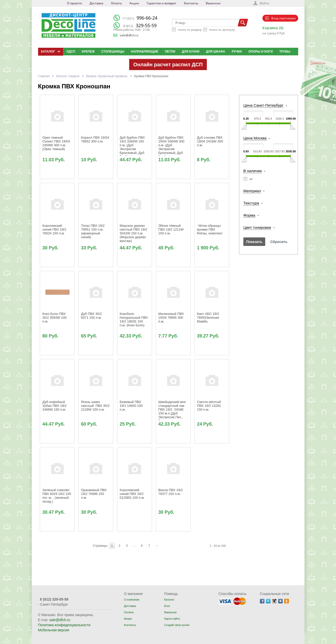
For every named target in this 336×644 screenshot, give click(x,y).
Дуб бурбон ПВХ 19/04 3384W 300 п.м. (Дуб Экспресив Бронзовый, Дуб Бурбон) (172, 147)
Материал (252, 191)
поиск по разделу (190, 30)
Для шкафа (216, 52)
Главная (44, 76)
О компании (132, 600)
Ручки (237, 52)
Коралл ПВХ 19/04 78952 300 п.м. (95, 139)
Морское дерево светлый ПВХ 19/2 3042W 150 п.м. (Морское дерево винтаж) (134, 233)
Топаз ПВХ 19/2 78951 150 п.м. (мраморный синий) (93, 231)
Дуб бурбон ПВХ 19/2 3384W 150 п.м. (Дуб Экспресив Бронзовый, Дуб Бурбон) (133, 147)
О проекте (74, 3)
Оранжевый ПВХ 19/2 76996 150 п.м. (94, 494)
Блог (167, 606)
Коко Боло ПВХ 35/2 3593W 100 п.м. (55, 318)
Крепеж (88, 52)
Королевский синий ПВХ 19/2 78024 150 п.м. (55, 229)
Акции (134, 3)
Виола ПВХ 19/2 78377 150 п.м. (171, 492)
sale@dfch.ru (129, 35)
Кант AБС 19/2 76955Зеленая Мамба (208, 318)
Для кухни (190, 52)
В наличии (253, 171)
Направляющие (145, 52)
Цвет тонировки (257, 227)
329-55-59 (140, 25)
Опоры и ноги (261, 52)
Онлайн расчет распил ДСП (168, 65)
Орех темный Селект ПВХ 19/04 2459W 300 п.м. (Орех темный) (57, 143)
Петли (170, 52)
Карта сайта (172, 619)
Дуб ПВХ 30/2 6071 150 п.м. (92, 316)
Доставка (96, 3)
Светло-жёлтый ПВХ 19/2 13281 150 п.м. (210, 406)
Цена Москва (255, 138)
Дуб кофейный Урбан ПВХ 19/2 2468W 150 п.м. (55, 406)
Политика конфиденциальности (64, 625)
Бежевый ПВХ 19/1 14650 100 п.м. (132, 406)
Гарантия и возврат (162, 3)
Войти (265, 3)
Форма (249, 215)
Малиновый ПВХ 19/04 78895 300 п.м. (172, 318)
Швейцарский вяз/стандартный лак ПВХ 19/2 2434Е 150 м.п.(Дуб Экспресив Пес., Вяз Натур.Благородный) (174, 413)
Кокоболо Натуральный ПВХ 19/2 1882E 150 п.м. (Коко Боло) (134, 319)
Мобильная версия (54, 630)
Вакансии (213, 3)
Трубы (285, 52)
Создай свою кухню (177, 625)
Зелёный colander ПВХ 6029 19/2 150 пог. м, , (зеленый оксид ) (57, 496)
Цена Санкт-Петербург (263, 105)
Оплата (116, 3)
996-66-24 (140, 18)
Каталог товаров (68, 76)
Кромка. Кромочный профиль (107, 76)
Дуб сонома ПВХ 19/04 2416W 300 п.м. (212, 155)
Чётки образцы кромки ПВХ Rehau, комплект (210, 229)
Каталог (169, 600)
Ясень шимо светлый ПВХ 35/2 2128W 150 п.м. (96, 406)
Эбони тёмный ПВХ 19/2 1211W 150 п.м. (171, 229)
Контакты (191, 3)
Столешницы (113, 52)
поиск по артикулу (222, 30)
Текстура (251, 203)
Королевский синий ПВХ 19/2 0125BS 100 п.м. (132, 494)
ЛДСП (71, 52)
